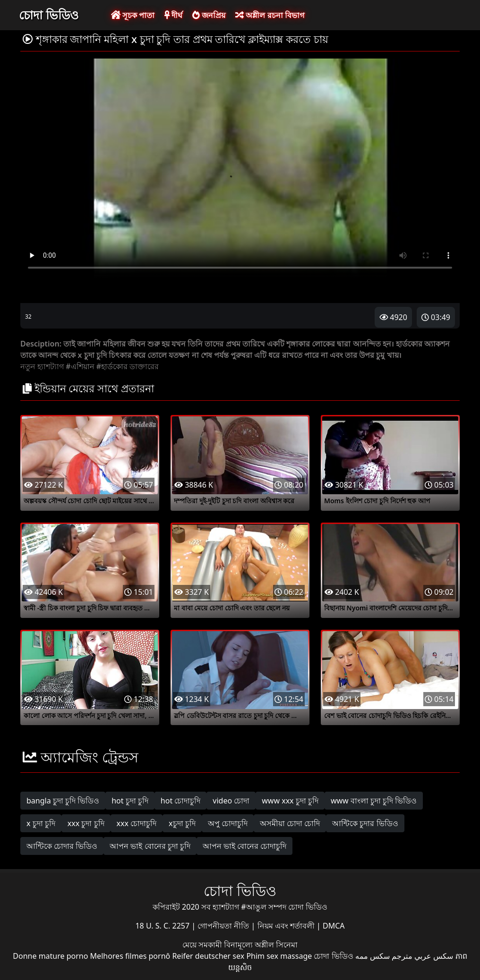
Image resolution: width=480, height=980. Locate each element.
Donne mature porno (50, 956)
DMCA (334, 926)
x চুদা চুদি (41, 823)
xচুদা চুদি (182, 823)
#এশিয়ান (80, 366)
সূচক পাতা (133, 15)
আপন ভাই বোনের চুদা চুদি (150, 846)
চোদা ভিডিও (49, 15)
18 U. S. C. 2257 (163, 926)
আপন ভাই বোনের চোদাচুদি (244, 846)
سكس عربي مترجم (422, 956)
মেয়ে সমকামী (203, 945)
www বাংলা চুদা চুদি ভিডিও (374, 801)
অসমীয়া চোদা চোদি (290, 823)
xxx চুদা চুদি (86, 823)
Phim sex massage (279, 956)
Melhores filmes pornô (130, 956)
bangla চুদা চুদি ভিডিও (63, 801)
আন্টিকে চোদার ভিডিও (62, 846)
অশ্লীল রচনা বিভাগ (270, 15)
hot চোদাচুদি (181, 801)
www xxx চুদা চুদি (290, 801)
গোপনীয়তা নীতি (224, 926)
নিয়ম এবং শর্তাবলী (287, 926)
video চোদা (231, 801)
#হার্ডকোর (112, 366)
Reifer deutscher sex (208, 956)
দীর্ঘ (173, 15)
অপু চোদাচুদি (228, 823)
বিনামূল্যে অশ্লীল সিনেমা (261, 945)
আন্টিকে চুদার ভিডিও (365, 823)
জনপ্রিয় (209, 15)
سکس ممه (373, 956)
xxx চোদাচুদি (137, 823)
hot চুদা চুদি (130, 801)
